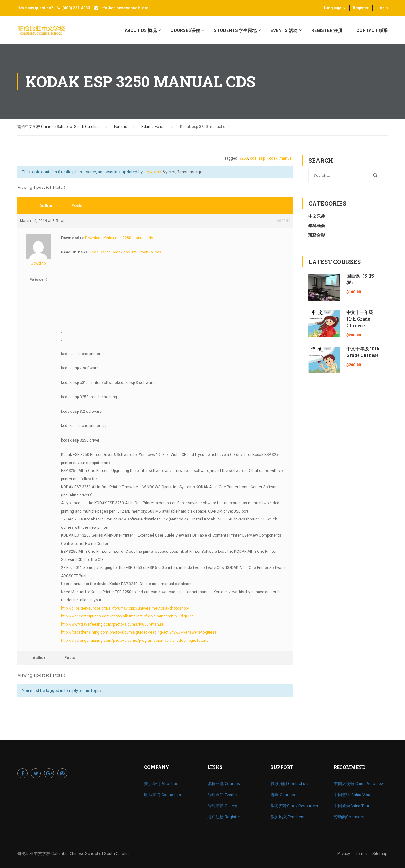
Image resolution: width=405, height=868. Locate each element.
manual (286, 158)
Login (383, 8)
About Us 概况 (141, 30)
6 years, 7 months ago (182, 172)
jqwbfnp (153, 172)
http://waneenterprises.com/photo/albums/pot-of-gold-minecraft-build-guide (127, 616)
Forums (121, 127)
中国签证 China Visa (352, 795)
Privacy (344, 854)
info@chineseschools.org (124, 8)
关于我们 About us (161, 784)
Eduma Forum (154, 127)
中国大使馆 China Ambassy (359, 784)
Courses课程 (185, 30)
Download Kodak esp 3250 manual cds (119, 238)
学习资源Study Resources (294, 806)
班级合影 (317, 235)
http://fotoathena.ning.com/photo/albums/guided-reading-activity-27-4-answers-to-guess (139, 632)
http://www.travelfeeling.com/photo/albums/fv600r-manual (113, 624)
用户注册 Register (224, 817)
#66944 (283, 221)
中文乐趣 (317, 216)
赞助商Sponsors (349, 817)
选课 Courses (283, 795)
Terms (361, 854)
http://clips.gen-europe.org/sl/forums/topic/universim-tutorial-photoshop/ (125, 608)
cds (253, 158)
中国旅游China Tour (352, 806)
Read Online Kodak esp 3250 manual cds (125, 252)
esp (262, 158)
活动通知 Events (222, 795)
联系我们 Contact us (162, 795)
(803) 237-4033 (76, 8)
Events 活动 (284, 30)
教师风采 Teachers (287, 817)
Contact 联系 (372, 30)
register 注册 (327, 30)
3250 (244, 158)
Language (333, 8)
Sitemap (380, 854)
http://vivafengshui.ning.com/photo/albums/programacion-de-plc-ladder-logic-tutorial (135, 641)
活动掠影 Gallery (222, 806)
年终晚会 (317, 226)
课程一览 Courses (224, 784)
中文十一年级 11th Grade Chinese (360, 319)
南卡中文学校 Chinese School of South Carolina (59, 127)
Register (361, 8)
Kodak (272, 158)
